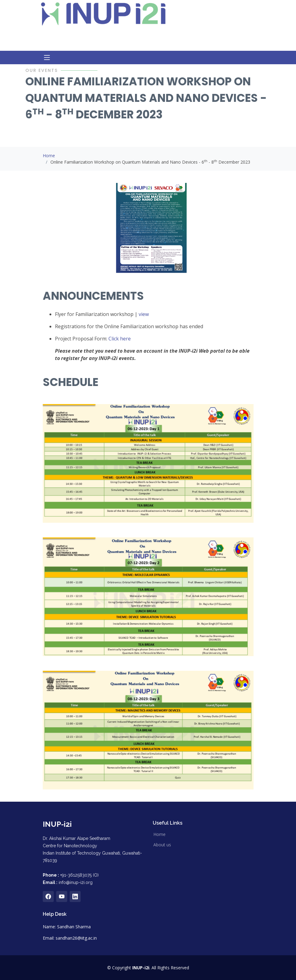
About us (162, 845)
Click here (120, 339)
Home (49, 156)
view (144, 314)
